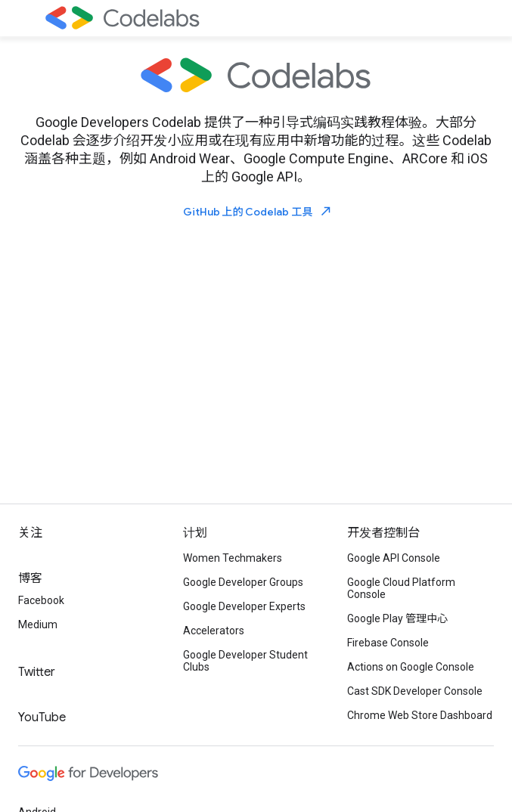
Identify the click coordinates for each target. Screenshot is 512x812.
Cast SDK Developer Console (415, 691)
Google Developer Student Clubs (245, 661)
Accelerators (214, 631)
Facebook (41, 600)
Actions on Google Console (411, 667)
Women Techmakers (233, 558)
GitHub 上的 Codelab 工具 (258, 211)
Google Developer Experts (244, 606)
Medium (38, 624)
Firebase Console (388, 643)
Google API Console (394, 558)
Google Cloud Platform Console (401, 588)
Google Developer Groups (243, 582)
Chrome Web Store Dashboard (420, 715)
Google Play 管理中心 (397, 618)
